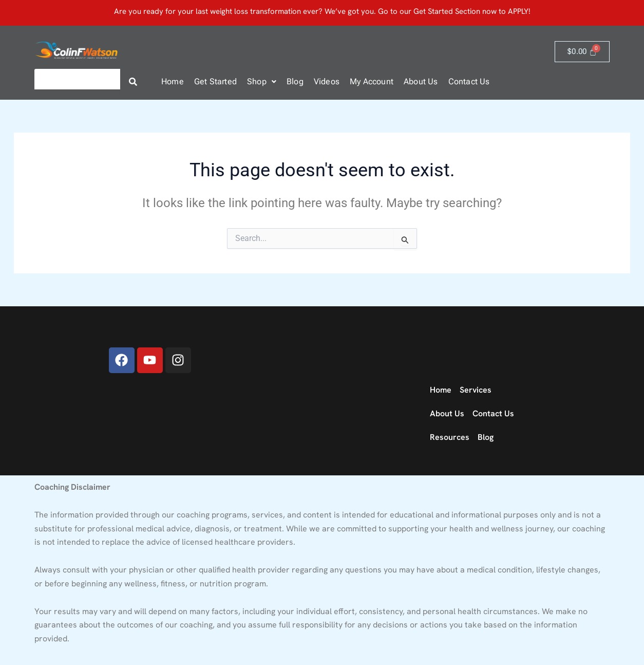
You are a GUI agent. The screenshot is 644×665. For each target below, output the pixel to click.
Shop (262, 81)
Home (173, 81)
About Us (421, 81)
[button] (262, 82)
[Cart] (582, 52)
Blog (295, 81)
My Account (372, 81)
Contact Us (469, 81)
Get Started (215, 81)
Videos (327, 81)
